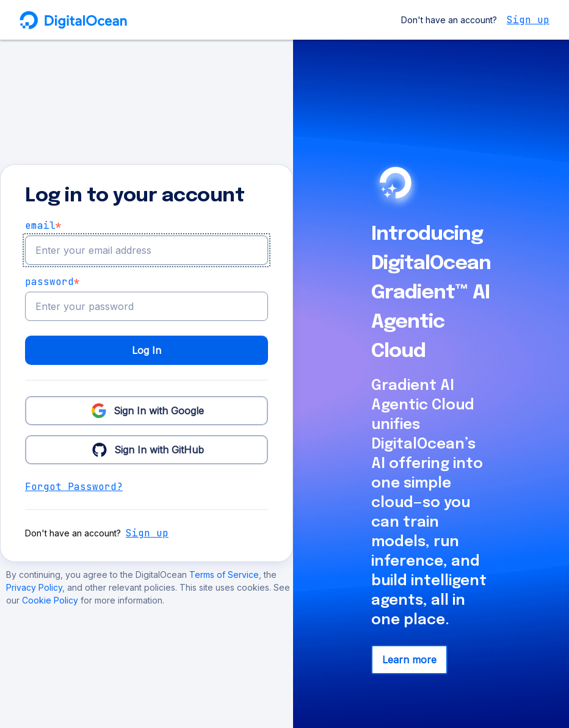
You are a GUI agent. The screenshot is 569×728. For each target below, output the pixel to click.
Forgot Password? (74, 487)
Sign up (528, 20)
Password (53, 282)
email (43, 226)
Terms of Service (224, 575)
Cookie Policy (51, 600)
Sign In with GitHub (147, 449)
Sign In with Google (147, 410)
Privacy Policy (34, 587)
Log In (147, 350)
